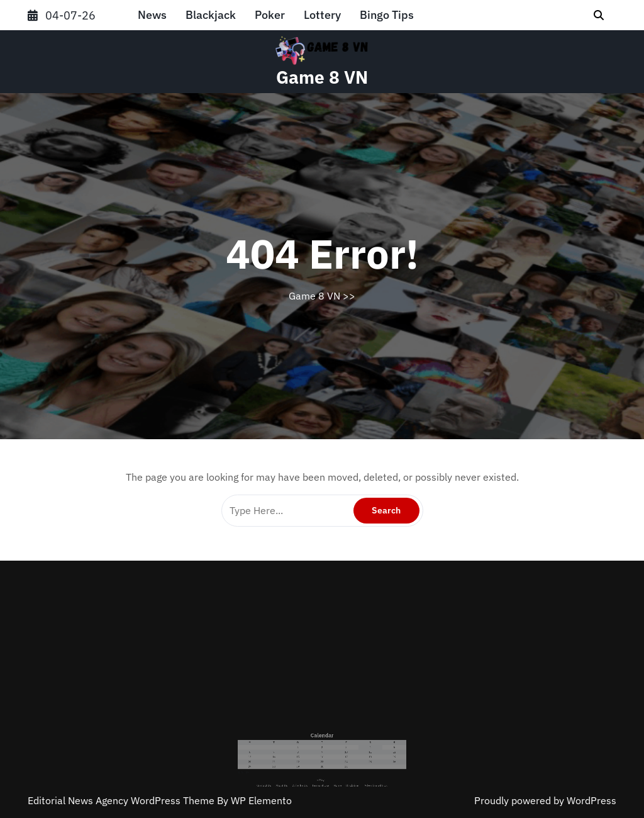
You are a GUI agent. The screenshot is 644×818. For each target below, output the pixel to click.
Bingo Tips (387, 15)
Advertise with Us (350, 767)
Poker (270, 15)
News (152, 15)
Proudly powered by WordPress (545, 800)
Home (330, 767)
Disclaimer (338, 767)
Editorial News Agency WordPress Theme (122, 800)
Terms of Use (321, 767)
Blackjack (211, 15)
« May (321, 764)
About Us (301, 767)
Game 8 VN (322, 77)
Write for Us (311, 767)
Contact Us (292, 767)
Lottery (322, 15)
